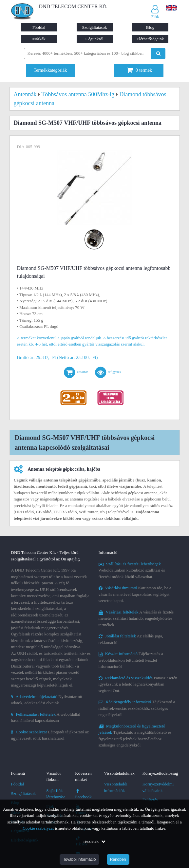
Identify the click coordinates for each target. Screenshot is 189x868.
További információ (79, 859)
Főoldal (39, 27)
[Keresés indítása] (158, 54)
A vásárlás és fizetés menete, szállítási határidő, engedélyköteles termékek (136, 618)
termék (139, 70)
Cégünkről (94, 39)
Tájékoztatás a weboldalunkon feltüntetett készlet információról (131, 660)
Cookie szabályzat (38, 828)
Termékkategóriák (50, 70)
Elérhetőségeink (150, 39)
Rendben (118, 859)
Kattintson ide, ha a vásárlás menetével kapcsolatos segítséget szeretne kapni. (135, 594)
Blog (150, 27)
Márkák (39, 39)
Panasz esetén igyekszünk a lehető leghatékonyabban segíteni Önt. (138, 684)
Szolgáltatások (95, 27)
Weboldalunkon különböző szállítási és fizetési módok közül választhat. (132, 570)
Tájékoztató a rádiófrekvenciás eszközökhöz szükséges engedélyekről (137, 708)
